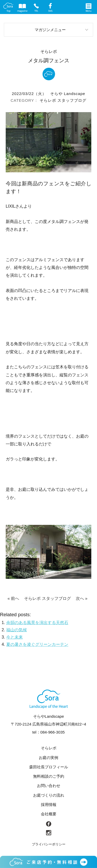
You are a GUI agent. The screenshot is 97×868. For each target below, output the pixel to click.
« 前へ (13, 598)
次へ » (82, 598)
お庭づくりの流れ (49, 795)
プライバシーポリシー (49, 844)
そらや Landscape (68, 94)
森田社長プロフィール (49, 767)
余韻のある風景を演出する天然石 (37, 623)
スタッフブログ (72, 100)
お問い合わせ (49, 786)
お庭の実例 (48, 758)
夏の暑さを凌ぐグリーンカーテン (37, 644)
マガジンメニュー (50, 30)
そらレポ (48, 100)
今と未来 (14, 637)
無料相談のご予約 (49, 776)
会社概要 (49, 814)
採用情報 (49, 805)
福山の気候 (17, 630)
